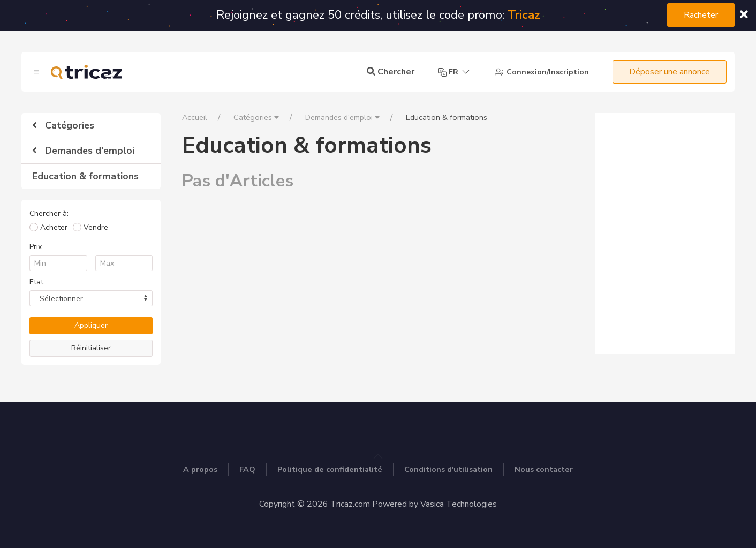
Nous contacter (544, 469)
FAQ (247, 469)
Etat (36, 282)
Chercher (391, 72)
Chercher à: (49, 213)
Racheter (701, 15)
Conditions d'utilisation (448, 469)
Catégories (63, 125)
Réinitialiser (91, 348)
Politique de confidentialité (330, 469)
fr (455, 72)
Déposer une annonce (670, 72)
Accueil (195, 117)
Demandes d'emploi (83, 151)
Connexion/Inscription (542, 72)
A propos (200, 469)
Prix (36, 247)
